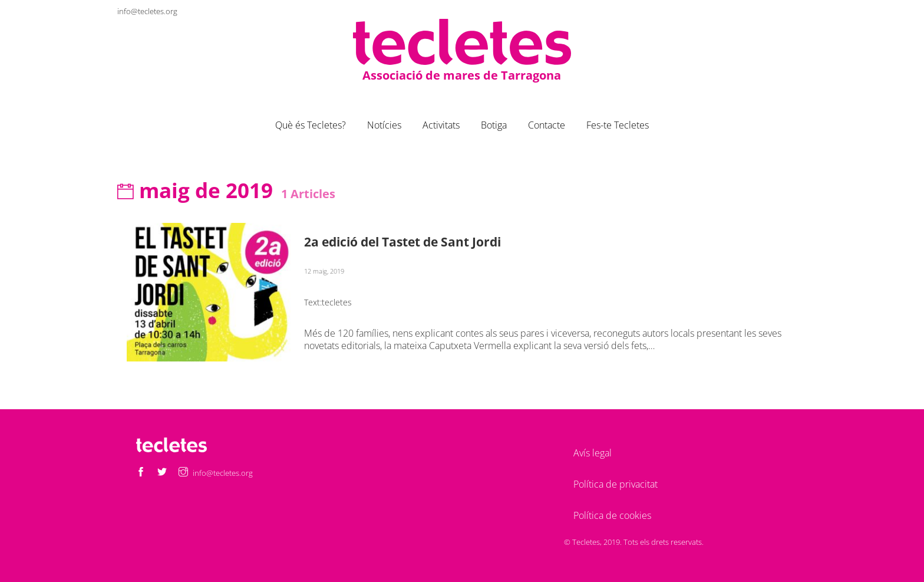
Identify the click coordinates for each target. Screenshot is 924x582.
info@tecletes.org (147, 11)
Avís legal (593, 453)
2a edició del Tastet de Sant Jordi (402, 242)
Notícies (384, 125)
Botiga (494, 125)
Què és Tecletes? (311, 125)
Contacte (547, 125)
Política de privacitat (616, 484)
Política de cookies (612, 515)
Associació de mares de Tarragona (462, 75)
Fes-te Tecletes (618, 125)
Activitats (441, 125)
